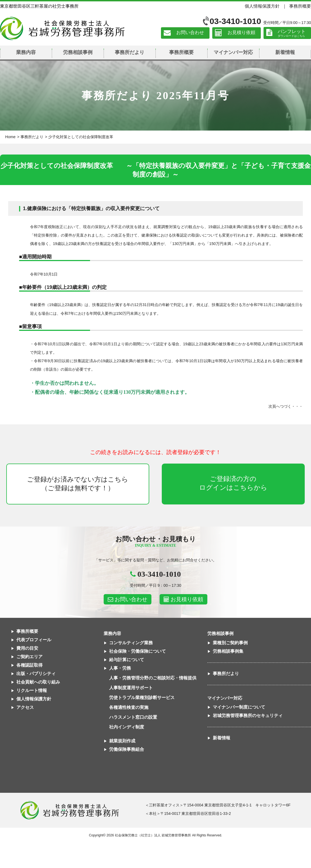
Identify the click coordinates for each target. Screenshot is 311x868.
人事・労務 (120, 668)
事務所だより (130, 52)
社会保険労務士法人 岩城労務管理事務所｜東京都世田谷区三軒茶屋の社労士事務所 (62, 28)
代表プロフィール (34, 640)
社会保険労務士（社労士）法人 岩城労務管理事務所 (153, 835)
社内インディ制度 (127, 727)
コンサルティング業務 (131, 643)
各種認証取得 (29, 665)
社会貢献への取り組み (38, 682)
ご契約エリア (29, 657)
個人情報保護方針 (262, 6)
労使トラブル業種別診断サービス (142, 698)
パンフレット (292, 31)
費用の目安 (27, 648)
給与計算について (127, 660)
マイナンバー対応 (233, 52)
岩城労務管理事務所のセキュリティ (248, 716)
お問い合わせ (190, 33)
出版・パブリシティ (36, 674)
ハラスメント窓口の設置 (133, 717)
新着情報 (285, 52)
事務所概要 (300, 6)
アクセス (25, 707)
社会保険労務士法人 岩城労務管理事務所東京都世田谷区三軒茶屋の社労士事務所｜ (70, 810)
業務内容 (26, 52)
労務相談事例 (78, 52)
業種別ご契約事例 (230, 643)
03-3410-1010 (235, 21)
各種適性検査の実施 (129, 707)
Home (10, 137)
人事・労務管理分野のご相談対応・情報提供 (153, 678)
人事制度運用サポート (131, 688)
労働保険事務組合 (127, 749)
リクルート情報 (32, 690)
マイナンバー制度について (239, 707)
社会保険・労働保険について (137, 651)
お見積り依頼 (241, 33)
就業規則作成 (122, 741)
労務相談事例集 (228, 651)
